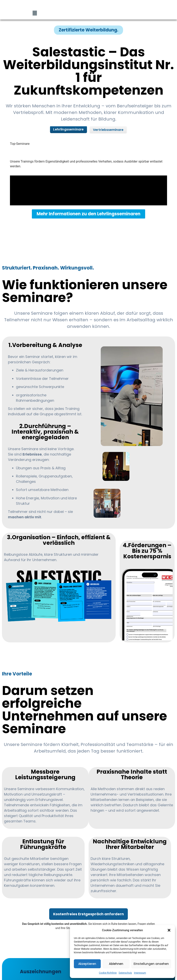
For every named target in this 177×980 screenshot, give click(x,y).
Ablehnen (116, 964)
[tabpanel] (88, 182)
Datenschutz (125, 973)
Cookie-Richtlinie (108, 973)
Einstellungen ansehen (151, 964)
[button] (169, 930)
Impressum (140, 973)
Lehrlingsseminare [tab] (69, 129)
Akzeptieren (87, 964)
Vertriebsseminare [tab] (108, 130)
